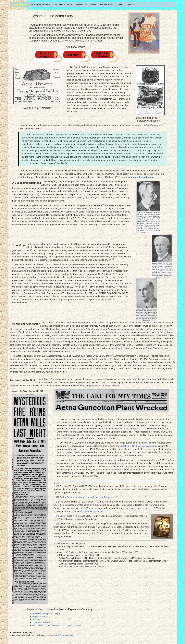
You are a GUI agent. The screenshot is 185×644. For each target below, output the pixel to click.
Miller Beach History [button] (40, 4)
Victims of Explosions (42, 622)
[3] (58, 502)
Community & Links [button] (63, 4)
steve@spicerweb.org (64, 635)
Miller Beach (20, 4)
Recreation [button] (81, 4)
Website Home (106, 4)
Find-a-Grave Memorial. (92, 511)
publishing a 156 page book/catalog (137, 446)
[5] (58, 524)
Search (131, 4)
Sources (36, 619)
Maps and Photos (40, 617)
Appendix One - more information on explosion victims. (57, 625)
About (93, 4)
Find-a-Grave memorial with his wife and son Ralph (85, 497)
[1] (58, 486)
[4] (58, 516)
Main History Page (41, 614)
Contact (120, 4)
